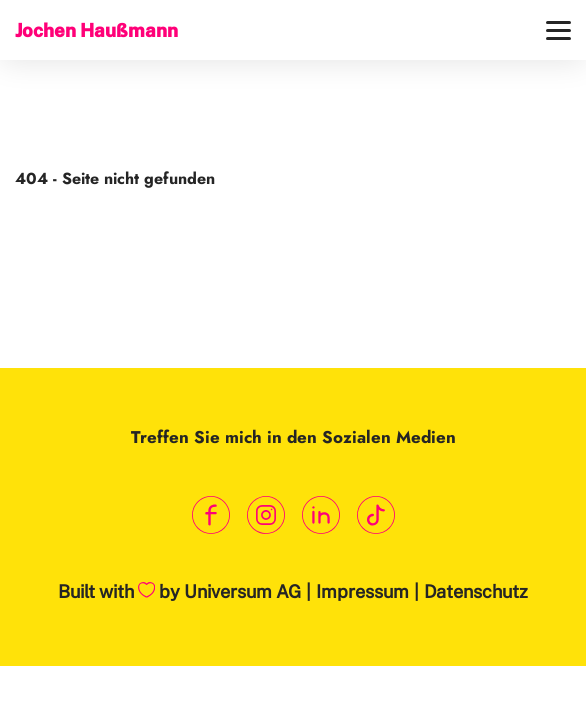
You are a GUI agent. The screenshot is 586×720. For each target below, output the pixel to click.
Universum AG (242, 591)
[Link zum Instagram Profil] (265, 515)
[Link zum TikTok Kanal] (375, 515)
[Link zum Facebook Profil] (210, 515)
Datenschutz (476, 591)
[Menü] (558, 30)
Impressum (362, 591)
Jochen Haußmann (96, 30)
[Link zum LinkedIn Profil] (320, 515)
